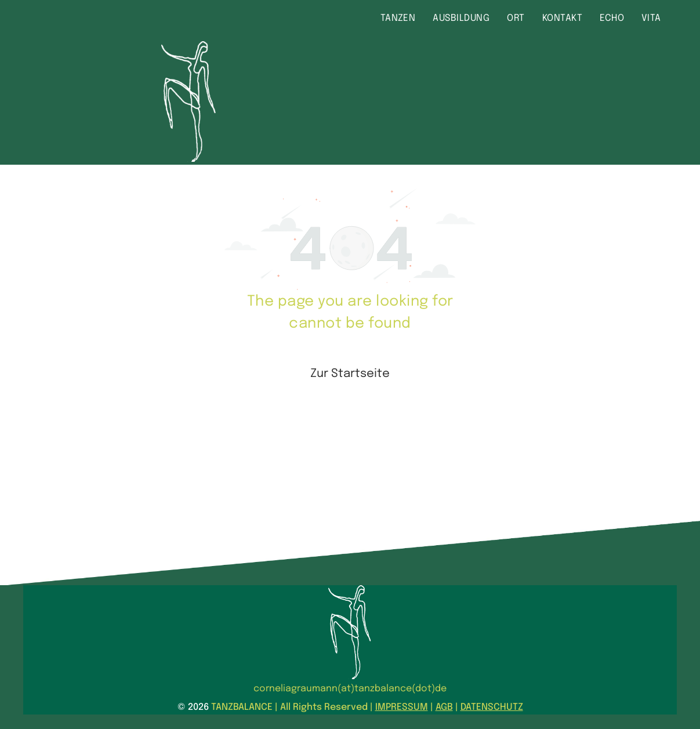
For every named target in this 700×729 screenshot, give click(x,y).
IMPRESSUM (402, 707)
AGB (444, 707)
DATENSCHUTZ (492, 707)
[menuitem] (398, 19)
